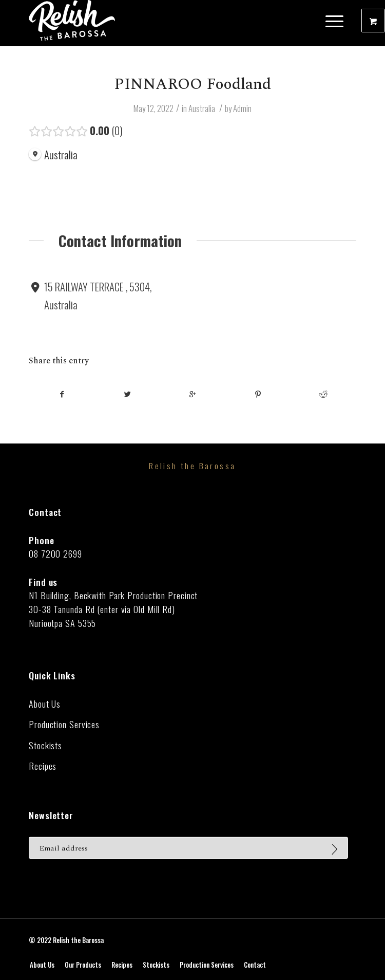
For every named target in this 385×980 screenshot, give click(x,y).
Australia (202, 108)
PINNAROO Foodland (192, 84)
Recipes (43, 766)
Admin (242, 108)
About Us (45, 704)
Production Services (64, 724)
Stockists (45, 745)
